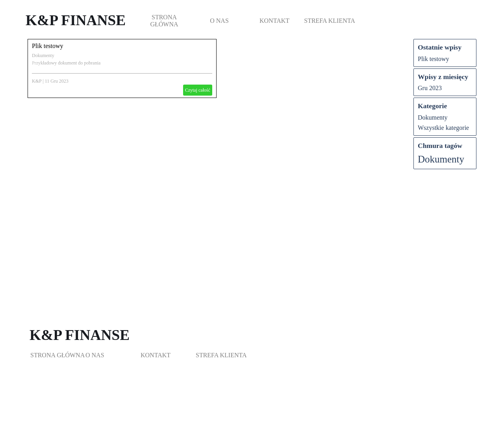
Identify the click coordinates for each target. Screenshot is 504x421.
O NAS (219, 21)
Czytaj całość (198, 90)
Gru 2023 (430, 88)
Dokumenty (43, 55)
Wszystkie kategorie (443, 128)
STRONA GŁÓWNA (164, 21)
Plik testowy (48, 46)
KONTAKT (274, 21)
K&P (37, 81)
